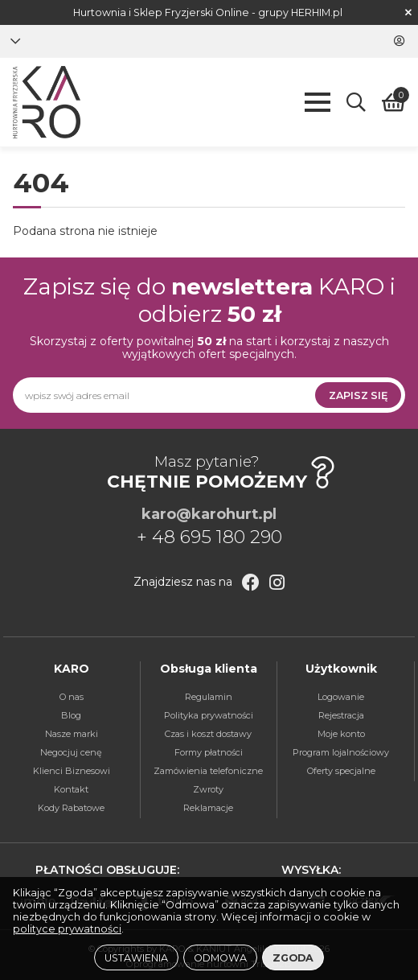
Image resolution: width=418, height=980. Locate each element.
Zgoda (293, 958)
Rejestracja (341, 715)
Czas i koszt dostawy (208, 734)
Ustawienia (136, 958)
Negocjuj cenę (71, 752)
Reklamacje (208, 808)
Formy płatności (209, 752)
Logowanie (341, 697)
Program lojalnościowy (341, 752)
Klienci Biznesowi (72, 771)
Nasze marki (72, 734)
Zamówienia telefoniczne (208, 771)
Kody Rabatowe (71, 808)
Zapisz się (358, 395)
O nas (72, 697)
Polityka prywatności (209, 715)
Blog (71, 715)
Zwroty (208, 789)
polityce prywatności (67, 929)
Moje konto (341, 734)
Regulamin (209, 697)
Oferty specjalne (341, 771)
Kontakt (71, 789)
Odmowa (220, 958)
